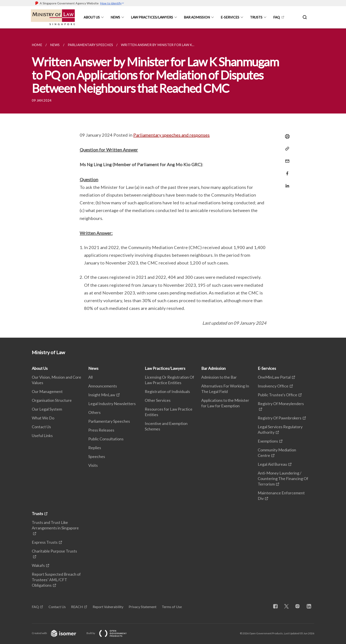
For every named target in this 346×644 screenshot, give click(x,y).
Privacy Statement (143, 607)
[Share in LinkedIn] (286, 183)
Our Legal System (47, 409)
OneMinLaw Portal (274, 377)
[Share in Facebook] (286, 171)
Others (94, 412)
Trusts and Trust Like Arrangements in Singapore (55, 525)
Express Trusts (45, 542)
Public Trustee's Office (277, 395)
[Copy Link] (286, 149)
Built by (110, 633)
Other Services (158, 400)
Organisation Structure (52, 400)
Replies (95, 448)
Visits (93, 465)
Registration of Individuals (167, 391)
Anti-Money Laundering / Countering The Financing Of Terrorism (283, 478)
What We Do (43, 418)
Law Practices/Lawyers (152, 17)
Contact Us (41, 427)
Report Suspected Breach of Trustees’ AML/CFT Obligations (56, 580)
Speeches (97, 456)
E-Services (230, 17)
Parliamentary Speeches (109, 421)
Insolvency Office (273, 386)
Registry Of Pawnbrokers (280, 418)
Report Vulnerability (108, 607)
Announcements (103, 386)
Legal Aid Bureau (272, 464)
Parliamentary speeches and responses (171, 135)
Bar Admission (197, 17)
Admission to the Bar (219, 377)
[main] (173, 183)
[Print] (286, 136)
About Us (92, 17)
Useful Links (42, 436)
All (90, 377)
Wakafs (38, 565)
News (115, 17)
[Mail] (286, 158)
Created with (57, 633)
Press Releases (101, 430)
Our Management (47, 391)
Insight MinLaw (102, 395)
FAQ (276, 17)
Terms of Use (172, 607)
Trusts (256, 17)
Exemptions (268, 441)
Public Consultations (106, 439)
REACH (77, 607)
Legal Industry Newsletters (112, 404)
